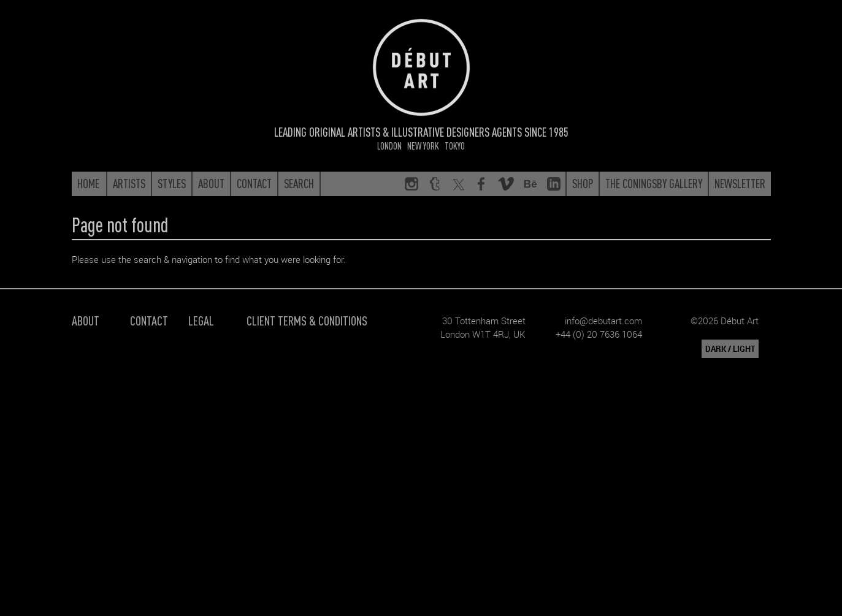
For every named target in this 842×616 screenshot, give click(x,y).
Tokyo (455, 146)
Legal (201, 320)
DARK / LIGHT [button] (730, 349)
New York (423, 146)
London (389, 146)
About (86, 320)
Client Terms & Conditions (307, 320)
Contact (149, 320)
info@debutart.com (603, 321)
